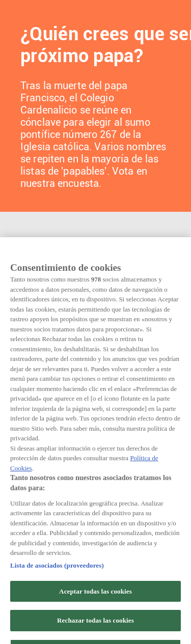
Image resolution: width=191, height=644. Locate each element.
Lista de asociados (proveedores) (57, 591)
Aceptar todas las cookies (95, 617)
